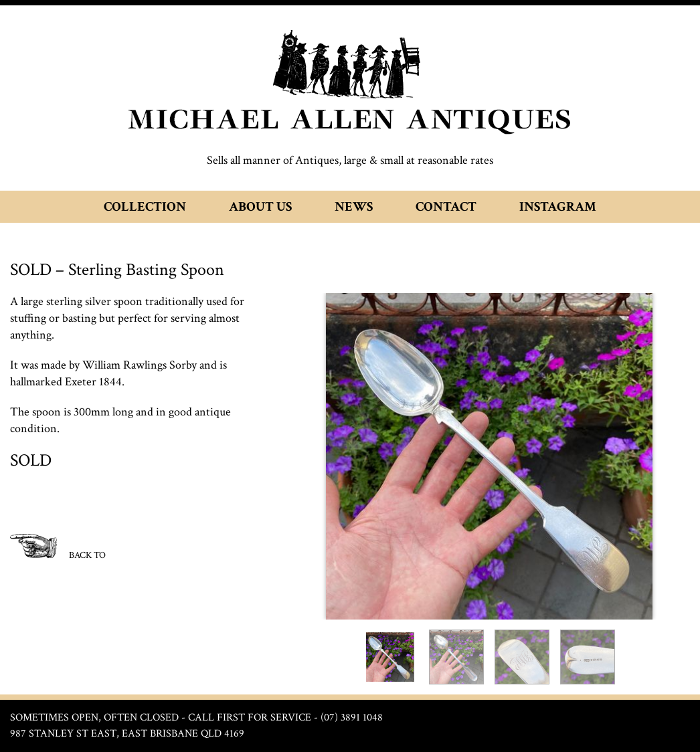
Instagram (558, 207)
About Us (260, 207)
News (354, 207)
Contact (446, 207)
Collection (145, 207)
